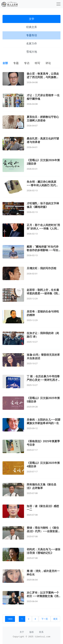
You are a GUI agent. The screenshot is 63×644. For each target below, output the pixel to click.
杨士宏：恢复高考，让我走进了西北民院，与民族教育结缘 (43, 77)
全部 (5, 63)
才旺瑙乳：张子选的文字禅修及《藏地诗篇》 (43, 205)
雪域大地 (32, 52)
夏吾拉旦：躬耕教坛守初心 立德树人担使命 (43, 119)
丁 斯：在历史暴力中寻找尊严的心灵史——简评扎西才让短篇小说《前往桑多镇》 (44, 380)
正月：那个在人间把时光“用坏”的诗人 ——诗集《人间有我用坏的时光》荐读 (43, 229)
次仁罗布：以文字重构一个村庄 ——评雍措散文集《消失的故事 (43, 596)
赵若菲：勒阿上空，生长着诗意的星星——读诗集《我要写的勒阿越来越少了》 (44, 293)
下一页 (45, 619)
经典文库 (32, 27)
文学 (32, 19)
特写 (37, 63)
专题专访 (32, 35)
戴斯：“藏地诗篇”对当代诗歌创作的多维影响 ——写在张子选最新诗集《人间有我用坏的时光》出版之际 (43, 252)
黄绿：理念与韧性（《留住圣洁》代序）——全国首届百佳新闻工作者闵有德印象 (44, 531)
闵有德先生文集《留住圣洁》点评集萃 (41, 486)
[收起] (58, 4)
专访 (27, 63)
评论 (48, 63)
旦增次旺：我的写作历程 (41, 268)
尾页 (55, 619)
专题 (16, 63)
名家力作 (32, 43)
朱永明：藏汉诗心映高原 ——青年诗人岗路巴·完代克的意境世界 (43, 185)
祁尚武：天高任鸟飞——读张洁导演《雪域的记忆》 (44, 551)
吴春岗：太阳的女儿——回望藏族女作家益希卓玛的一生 (44, 421)
